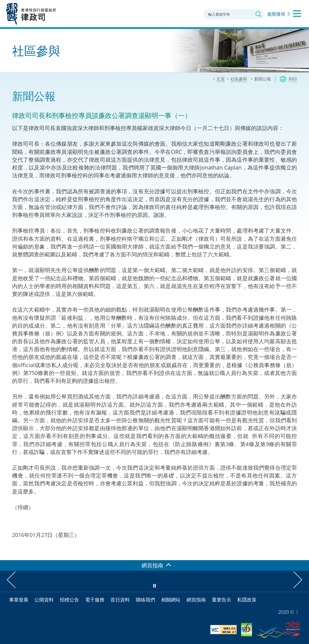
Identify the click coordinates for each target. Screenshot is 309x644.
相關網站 (171, 600)
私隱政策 (247, 600)
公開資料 (44, 600)
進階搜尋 (276, 14)
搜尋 (258, 14)
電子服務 (95, 600)
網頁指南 (196, 600)
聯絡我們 (145, 600)
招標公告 (69, 600)
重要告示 (221, 600)
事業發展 (19, 600)
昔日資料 (120, 600)
